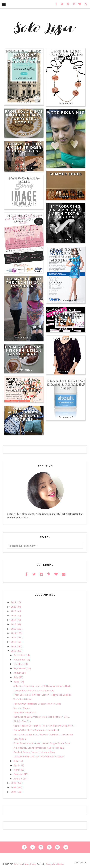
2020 (14, 607)
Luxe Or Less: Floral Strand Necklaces (66, 54)
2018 (14, 615)
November (20, 660)
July (16, 677)
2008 (14, 787)
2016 (14, 624)
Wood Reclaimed (66, 112)
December (20, 655)
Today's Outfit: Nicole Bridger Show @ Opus (24, 148)
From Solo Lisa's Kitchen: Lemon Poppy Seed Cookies (24, 117)
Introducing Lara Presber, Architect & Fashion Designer (66, 214)
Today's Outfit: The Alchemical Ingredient (24, 283)
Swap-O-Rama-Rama (24, 180)
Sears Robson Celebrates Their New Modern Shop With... (44, 726)
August (18, 673)
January (18, 779)
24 (72, 197)
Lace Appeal (66, 339)
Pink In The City (24, 216)
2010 (14, 651)
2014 (14, 633)
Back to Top (81, 862)
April (17, 765)
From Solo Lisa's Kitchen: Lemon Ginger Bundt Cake (24, 352)
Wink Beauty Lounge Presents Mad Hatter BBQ (24, 385)
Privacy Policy (30, 864)
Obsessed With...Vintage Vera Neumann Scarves (24, 414)
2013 (14, 638)
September (20, 668)
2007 (14, 792)
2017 (14, 620)
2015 (14, 629)
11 (72, 239)
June (17, 682)
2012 (14, 642)
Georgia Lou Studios (55, 864)
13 (31, 134)
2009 (14, 783)
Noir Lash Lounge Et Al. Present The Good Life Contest (66, 317)
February (19, 774)
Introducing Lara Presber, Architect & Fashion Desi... (42, 717)
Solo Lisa (18, 864)
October (19, 664)
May (16, 761)
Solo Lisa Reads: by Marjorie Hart (24, 56)
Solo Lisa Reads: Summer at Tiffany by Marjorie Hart (42, 686)
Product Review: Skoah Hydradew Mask (66, 384)
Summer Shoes (66, 174)
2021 (14, 602)
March (17, 770)
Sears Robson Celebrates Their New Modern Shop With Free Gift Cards (66, 258)
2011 (14, 646)
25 (31, 431)
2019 (14, 611)
